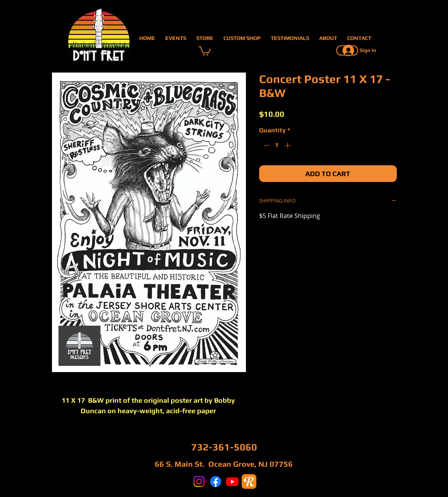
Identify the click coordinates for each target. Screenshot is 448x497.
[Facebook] (216, 481)
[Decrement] (266, 145)
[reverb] (249, 481)
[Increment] (288, 145)
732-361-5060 (224, 447)
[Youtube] (232, 481)
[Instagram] (199, 481)
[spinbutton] (277, 145)
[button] (205, 50)
